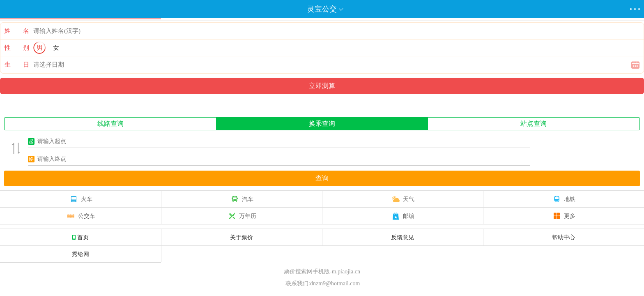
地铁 (563, 199)
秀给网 (80, 254)
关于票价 (241, 237)
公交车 (80, 216)
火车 (80, 199)
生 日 (17, 65)
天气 (402, 199)
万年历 (241, 216)
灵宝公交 (322, 9)
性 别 (17, 48)
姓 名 (17, 31)
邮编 (402, 216)
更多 (563, 216)
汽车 (241, 199)
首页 (80, 237)
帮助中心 (563, 237)
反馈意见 (402, 237)
